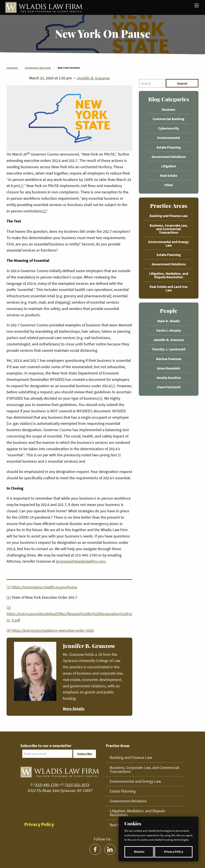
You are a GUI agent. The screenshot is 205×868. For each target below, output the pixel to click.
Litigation (169, 166)
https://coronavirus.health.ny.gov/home (44, 587)
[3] (113, 386)
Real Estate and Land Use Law (169, 288)
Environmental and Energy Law (169, 243)
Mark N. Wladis (169, 321)
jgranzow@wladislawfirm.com (81, 561)
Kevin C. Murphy (169, 330)
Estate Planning (169, 147)
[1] (21, 186)
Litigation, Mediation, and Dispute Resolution (169, 275)
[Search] (152, 83)
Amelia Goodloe (169, 378)
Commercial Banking (169, 119)
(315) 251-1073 (77, 785)
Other (169, 185)
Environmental (169, 138)
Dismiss (139, 852)
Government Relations (38, 68)
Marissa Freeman (169, 359)
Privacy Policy (174, 852)
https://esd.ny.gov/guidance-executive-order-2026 (53, 630)
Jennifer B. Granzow (93, 78)
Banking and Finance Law (169, 216)
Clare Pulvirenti (169, 387)
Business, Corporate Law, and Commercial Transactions (169, 229)
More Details (74, 709)
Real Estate (169, 175)
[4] (100, 398)
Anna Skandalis (169, 368)
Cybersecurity (169, 128)
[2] (44, 211)
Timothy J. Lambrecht (169, 349)
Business (169, 109)
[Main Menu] (197, 5)
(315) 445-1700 (46, 785)
